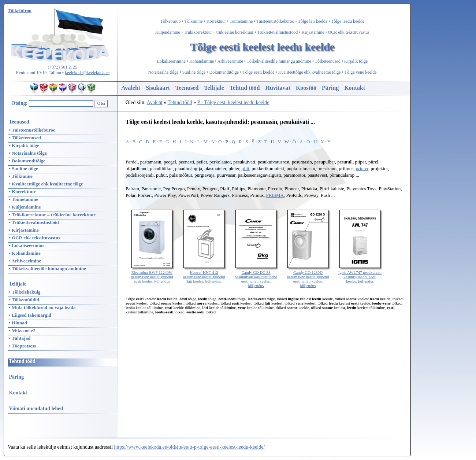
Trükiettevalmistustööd (277, 32)
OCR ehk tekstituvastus (349, 32)
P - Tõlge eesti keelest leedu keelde (233, 102)
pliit (246, 168)
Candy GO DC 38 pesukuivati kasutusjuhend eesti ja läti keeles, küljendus (256, 277)
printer (362, 168)
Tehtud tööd (245, 88)
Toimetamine (241, 21)
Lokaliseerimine (171, 61)
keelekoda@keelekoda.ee (87, 73)
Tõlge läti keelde (313, 21)
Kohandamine (202, 61)
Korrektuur (216, 21)
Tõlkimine (194, 21)
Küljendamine (168, 32)
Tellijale (214, 88)
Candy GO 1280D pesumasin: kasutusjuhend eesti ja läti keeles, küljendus (308, 277)
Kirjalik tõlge (356, 61)
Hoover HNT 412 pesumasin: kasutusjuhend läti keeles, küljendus (204, 275)
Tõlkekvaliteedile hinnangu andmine (279, 61)
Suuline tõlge (194, 72)
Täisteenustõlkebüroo (275, 21)
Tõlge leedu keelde (348, 21)
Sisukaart (158, 88)
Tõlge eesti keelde (258, 72)
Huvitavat (278, 88)
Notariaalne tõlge (163, 72)
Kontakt (355, 88)
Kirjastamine (313, 32)
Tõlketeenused (328, 61)
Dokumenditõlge (224, 72)
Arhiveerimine (230, 61)
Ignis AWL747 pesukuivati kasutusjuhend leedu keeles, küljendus (360, 275)
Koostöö (306, 88)
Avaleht (131, 88)
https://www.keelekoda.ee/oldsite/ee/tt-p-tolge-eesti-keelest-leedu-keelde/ (189, 447)
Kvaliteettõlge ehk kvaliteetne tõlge (310, 72)
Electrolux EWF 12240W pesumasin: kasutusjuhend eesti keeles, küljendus (152, 275)
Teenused (187, 88)
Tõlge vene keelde (361, 72)
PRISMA (275, 195)
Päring (330, 88)
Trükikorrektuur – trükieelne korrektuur (219, 32)
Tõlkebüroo (171, 21)
